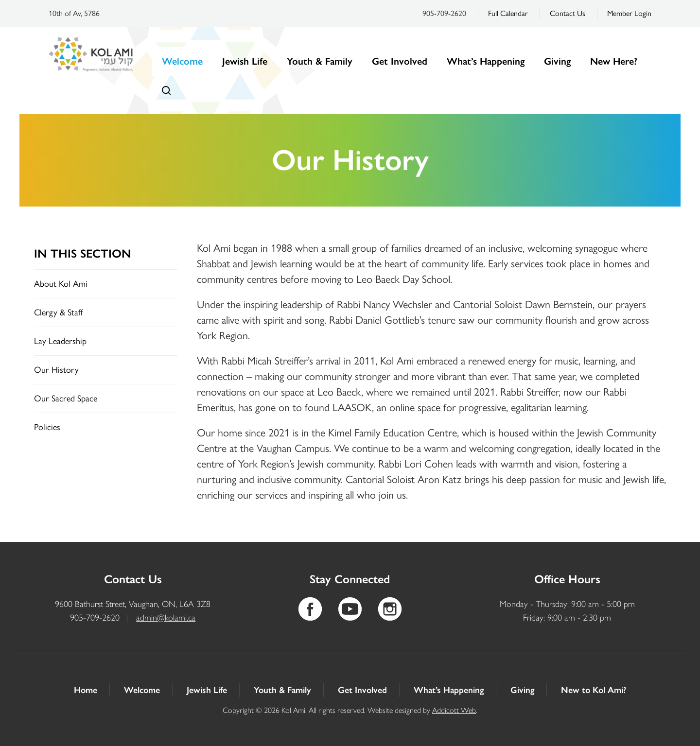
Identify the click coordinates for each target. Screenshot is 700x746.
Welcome (182, 61)
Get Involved (400, 61)
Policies (47, 427)
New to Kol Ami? (594, 690)
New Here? (614, 61)
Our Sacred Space (66, 399)
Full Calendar (508, 13)
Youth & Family (320, 61)
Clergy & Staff (58, 312)
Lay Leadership (60, 341)
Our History (56, 370)
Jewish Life (245, 61)
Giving (557, 61)
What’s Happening (486, 61)
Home (86, 690)
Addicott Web (454, 710)
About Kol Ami (61, 284)
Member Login (629, 13)
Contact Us (568, 13)
